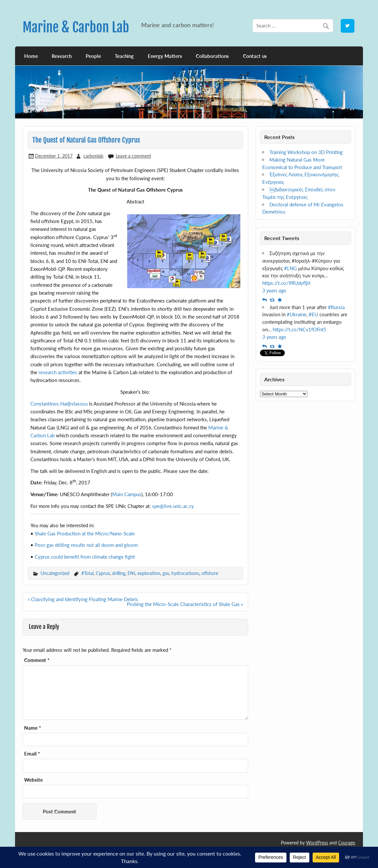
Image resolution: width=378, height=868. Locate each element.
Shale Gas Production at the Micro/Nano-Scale (85, 533)
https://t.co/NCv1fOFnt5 (300, 329)
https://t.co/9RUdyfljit (286, 283)
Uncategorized (55, 573)
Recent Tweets (282, 238)
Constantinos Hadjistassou (59, 404)
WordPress (317, 843)
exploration (149, 573)
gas (166, 573)
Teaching (124, 56)
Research (62, 56)
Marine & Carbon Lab (76, 27)
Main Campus (127, 494)
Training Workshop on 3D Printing (306, 152)
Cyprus (103, 573)
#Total (87, 573)
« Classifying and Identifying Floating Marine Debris (83, 599)
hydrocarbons (185, 573)
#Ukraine (297, 314)
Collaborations (212, 56)
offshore (210, 573)
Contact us (255, 56)
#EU (313, 314)
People (93, 56)
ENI (131, 573)
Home (31, 56)
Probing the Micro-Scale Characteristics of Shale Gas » (185, 604)
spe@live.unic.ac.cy (173, 506)
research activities (58, 372)
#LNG (291, 268)
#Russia (336, 307)
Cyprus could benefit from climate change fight (85, 557)
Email (32, 754)
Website (34, 780)
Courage (346, 843)
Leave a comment (133, 156)
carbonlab (93, 156)
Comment (37, 660)
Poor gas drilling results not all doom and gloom (86, 545)
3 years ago (274, 290)
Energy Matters (165, 56)
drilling (119, 573)
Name (33, 728)
